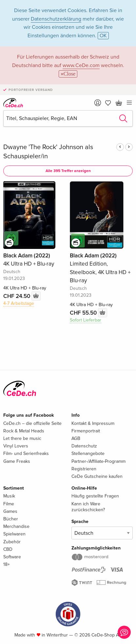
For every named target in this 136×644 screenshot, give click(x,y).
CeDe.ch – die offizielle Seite (32, 423)
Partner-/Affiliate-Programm (98, 461)
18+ (7, 564)
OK (103, 36)
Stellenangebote (88, 453)
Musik (9, 496)
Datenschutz (84, 446)
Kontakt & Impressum (93, 423)
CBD (8, 549)
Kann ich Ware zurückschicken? (88, 507)
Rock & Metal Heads (24, 431)
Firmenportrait (86, 431)
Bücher (11, 519)
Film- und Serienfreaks (26, 453)
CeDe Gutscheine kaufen (97, 476)
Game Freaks (17, 461)
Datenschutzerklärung (56, 19)
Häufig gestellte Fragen (95, 496)
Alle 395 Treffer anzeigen (68, 171)
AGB (76, 438)
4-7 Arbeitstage (19, 303)
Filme (9, 504)
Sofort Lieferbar (86, 320)
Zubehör (12, 542)
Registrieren (84, 469)
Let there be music (22, 438)
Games (10, 511)
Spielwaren (14, 534)
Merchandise (16, 526)
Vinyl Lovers (16, 446)
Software (12, 557)
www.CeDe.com (81, 65)
